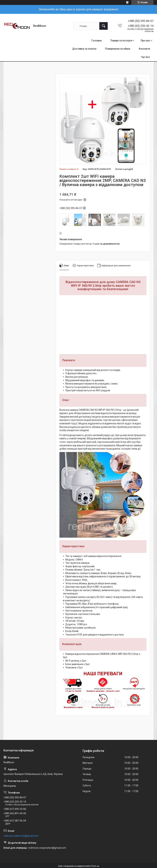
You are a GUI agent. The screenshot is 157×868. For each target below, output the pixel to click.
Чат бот (145, 57)
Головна (97, 41)
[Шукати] (104, 26)
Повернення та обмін (118, 49)
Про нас (145, 41)
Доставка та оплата (84, 49)
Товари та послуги (121, 41)
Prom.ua (95, 866)
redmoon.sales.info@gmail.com (21, 836)
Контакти (144, 49)
